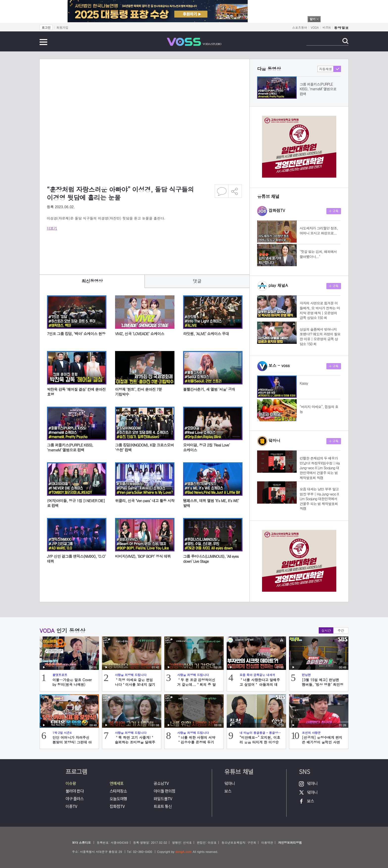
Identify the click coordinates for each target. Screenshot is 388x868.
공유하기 (235, 191)
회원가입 (62, 27)
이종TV (71, 806)
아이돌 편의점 (164, 791)
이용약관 (267, 842)
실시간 (326, 630)
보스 (228, 791)
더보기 (52, 228)
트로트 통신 (163, 806)
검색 (345, 41)
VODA (315, 27)
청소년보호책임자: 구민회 (239, 842)
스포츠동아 (300, 27)
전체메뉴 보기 (43, 42)
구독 (334, 211)
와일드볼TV (163, 799)
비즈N (327, 27)
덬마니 (230, 783)
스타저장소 (118, 791)
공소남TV (161, 783)
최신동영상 (92, 281)
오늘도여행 (118, 799)
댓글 (197, 281)
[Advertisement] (137, 249)
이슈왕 (71, 783)
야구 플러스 (75, 799)
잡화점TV (117, 806)
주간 (341, 630)
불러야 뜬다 (75, 791)
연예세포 (117, 783)
